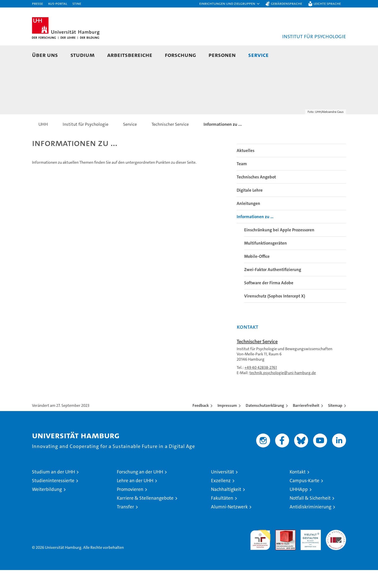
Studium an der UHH (53, 490)
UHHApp (299, 507)
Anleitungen (248, 221)
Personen (222, 55)
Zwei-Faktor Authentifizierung (273, 288)
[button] (230, 4)
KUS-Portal (58, 3)
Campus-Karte (304, 499)
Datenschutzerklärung (265, 423)
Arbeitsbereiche (130, 55)
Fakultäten (222, 516)
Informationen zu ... (255, 235)
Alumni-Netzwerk (229, 525)
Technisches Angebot (256, 195)
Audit (280, 550)
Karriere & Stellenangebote (145, 516)
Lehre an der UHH (135, 499)
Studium (83, 55)
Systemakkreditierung (336, 550)
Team (242, 182)
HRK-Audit (309, 550)
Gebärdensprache (286, 3)
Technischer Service (257, 359)
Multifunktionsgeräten (266, 261)
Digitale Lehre (250, 208)
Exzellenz (221, 499)
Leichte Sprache (327, 3)
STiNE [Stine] (77, 3)
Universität (222, 490)
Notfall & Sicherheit (310, 516)
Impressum (227, 423)
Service (258, 55)
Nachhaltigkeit (226, 507)
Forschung (180, 55)
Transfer (125, 525)
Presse (37, 3)
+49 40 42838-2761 (261, 385)
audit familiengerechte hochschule (260, 556)
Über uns (45, 55)
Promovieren (130, 507)
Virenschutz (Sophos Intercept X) (275, 314)
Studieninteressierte (53, 499)
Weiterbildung (47, 507)
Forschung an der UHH (140, 490)
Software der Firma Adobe (269, 301)
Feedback (201, 423)
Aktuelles (246, 168)
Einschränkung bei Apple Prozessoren (279, 248)
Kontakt (298, 490)
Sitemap (335, 423)
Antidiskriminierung (310, 525)
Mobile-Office (257, 274)
